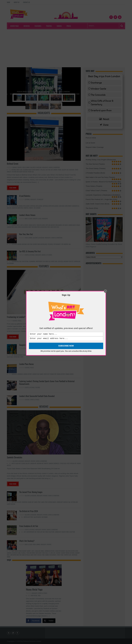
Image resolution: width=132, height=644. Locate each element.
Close (105, 291)
